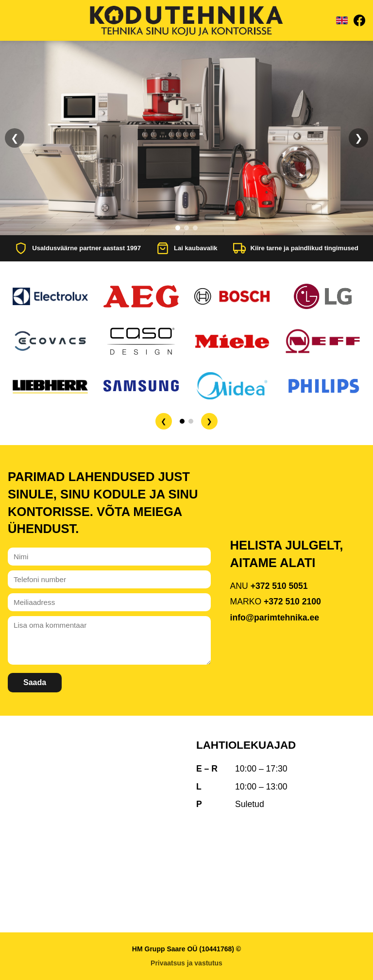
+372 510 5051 (279, 586)
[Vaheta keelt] (342, 20)
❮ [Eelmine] (15, 138)
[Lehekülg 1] (182, 421)
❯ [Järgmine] (359, 138)
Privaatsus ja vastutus (186, 963)
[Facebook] (359, 20)
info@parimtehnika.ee (275, 618)
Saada (35, 682)
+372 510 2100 (292, 602)
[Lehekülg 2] (191, 421)
